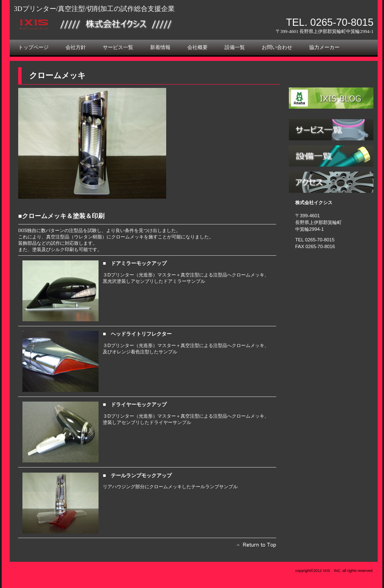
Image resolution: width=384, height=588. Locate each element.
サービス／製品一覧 (331, 130)
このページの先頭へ (254, 547)
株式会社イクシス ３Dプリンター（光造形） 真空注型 (109, 24)
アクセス (331, 182)
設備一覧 (331, 156)
